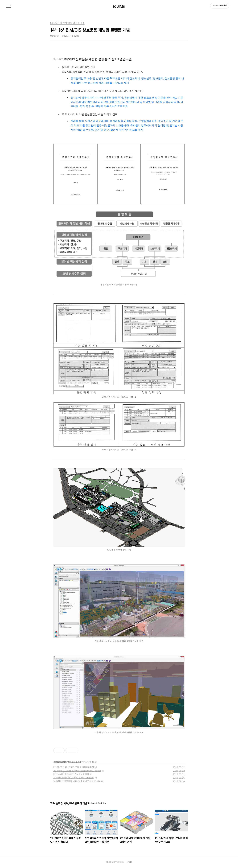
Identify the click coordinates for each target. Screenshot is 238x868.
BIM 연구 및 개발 (75, 762)
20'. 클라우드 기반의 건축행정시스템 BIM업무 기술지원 (77, 771)
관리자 (130, 862)
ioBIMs (119, 6)
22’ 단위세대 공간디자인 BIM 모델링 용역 (71, 774)
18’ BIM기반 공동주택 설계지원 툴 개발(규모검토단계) (77, 781)
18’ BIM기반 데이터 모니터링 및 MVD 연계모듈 (74, 778)
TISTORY (120, 862)
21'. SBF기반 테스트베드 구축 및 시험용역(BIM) (74, 767)
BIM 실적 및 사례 (60, 762)
